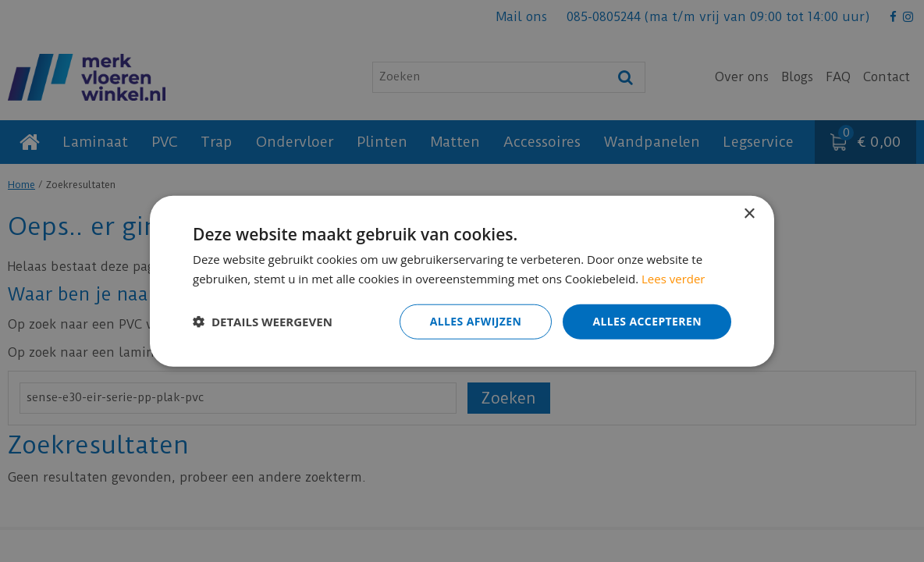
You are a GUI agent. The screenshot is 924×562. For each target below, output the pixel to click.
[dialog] (462, 281)
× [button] (749, 214)
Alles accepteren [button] (647, 321)
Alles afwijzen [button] (476, 321)
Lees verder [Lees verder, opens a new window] (673, 279)
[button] (263, 322)
